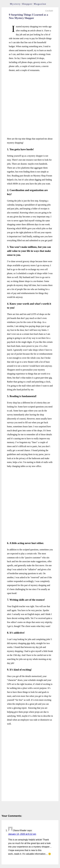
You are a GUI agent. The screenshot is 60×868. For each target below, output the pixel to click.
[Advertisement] (30, 105)
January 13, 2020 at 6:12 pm (22, 834)
